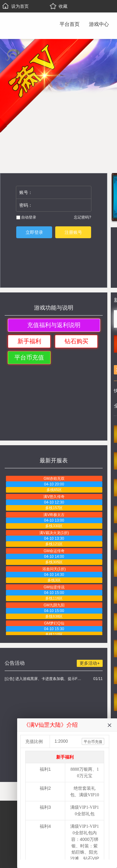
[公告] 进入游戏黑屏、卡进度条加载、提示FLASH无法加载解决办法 (44, 679)
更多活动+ (90, 663)
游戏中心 (99, 24)
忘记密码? (83, 217)
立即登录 (34, 232)
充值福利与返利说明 (54, 325)
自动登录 (26, 217)
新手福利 (29, 341)
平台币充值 (29, 357)
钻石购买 (76, 341)
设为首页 (16, 6)
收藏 (59, 6)
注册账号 (73, 232)
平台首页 (70, 24)
